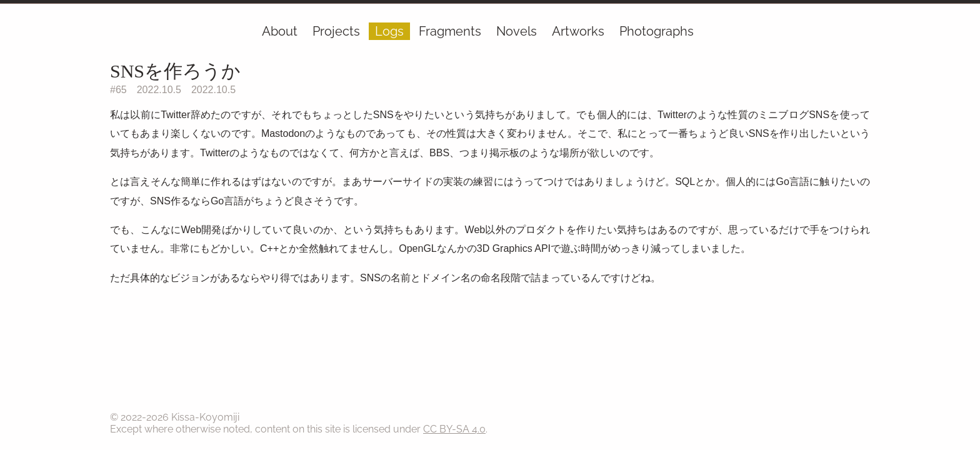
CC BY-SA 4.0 (454, 429)
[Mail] (854, 34)
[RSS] (869, 34)
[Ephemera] (846, 34)
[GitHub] (861, 34)
